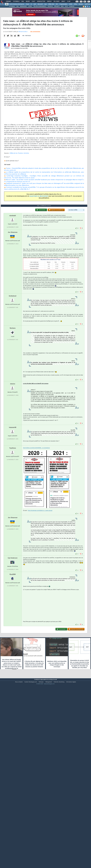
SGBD (71, 4)
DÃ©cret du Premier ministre (19, 177)
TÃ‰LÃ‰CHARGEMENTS (40, 6)
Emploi (49, 1)
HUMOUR (72, 6)
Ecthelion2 (13, 368)
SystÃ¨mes (87, 4)
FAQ (23, 1)
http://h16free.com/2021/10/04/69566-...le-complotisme (36, 520)
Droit (63, 1)
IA (31, 4)
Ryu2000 (13, 646)
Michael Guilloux (23, 56)
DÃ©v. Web (51, 4)
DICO (66, 6)
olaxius (13, 456)
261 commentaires (35, 56)
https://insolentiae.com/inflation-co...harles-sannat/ (40, 583)
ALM (35, 4)
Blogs (28, 1)
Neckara (13, 400)
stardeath (13, 288)
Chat (33, 1)
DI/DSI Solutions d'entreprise (17, 4)
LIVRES (30, 6)
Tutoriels (16, 1)
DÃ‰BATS (57, 6)
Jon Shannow (13, 304)
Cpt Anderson (13, 630)
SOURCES (50, 6)
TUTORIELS (12, 6)
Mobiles (81, 4)
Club (69, 1)
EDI (57, 4)
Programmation (63, 4)
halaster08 (13, 499)
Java (45, 4)
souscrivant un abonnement (39, 220)
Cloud (27, 4)
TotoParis (13, 520)
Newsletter (41, 1)
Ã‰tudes (56, 1)
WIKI (62, 6)
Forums (8, 1)
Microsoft (40, 4)
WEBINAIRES (23, 6)
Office (75, 4)
